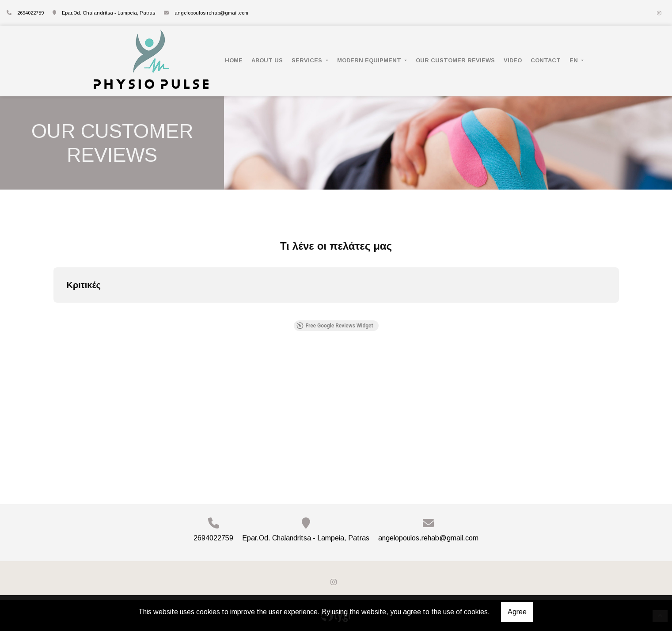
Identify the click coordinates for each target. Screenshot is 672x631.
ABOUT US (267, 60)
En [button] (575, 60)
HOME (234, 60)
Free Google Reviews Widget (334, 326)
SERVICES (308, 60)
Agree (517, 612)
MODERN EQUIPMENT (370, 60)
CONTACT (546, 60)
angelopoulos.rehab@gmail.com (211, 13)
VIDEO (513, 60)
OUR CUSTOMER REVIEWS (455, 60)
